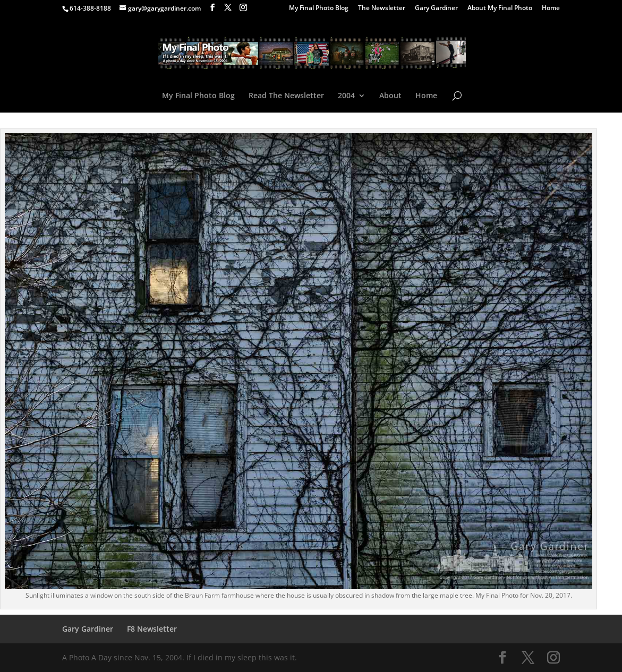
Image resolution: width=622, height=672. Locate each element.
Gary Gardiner (436, 8)
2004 (346, 96)
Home (551, 8)
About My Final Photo (500, 8)
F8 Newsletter (152, 629)
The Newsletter (382, 8)
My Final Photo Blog (319, 8)
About (390, 96)
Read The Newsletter (286, 96)
